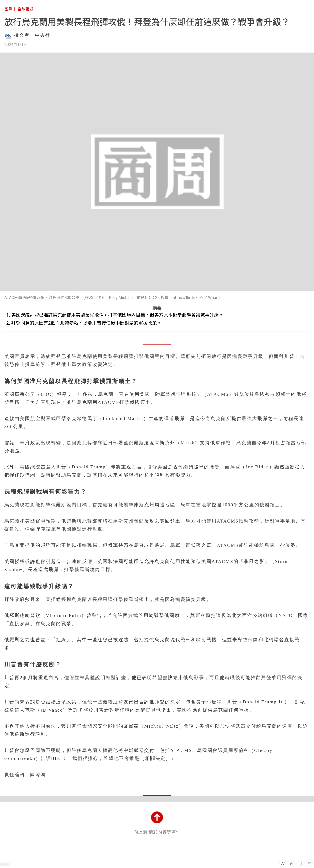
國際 (8, 9)
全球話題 (26, 9)
